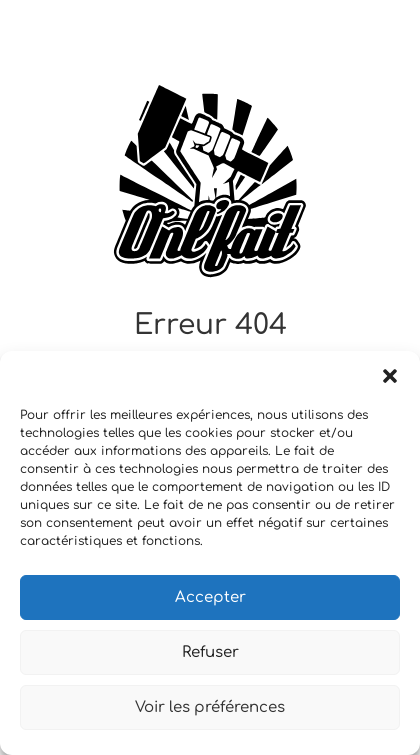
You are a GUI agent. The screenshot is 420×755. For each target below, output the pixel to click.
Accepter (210, 597)
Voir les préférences (210, 707)
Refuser (210, 652)
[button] (390, 376)
